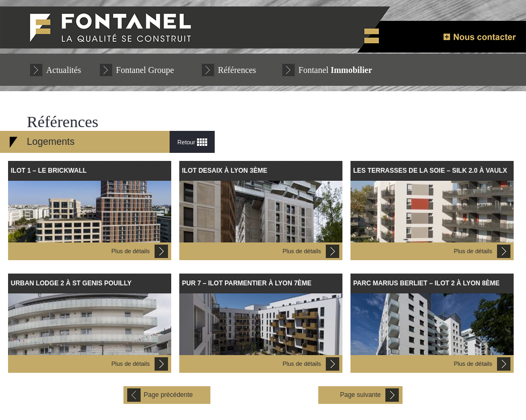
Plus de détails (130, 251)
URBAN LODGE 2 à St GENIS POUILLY (71, 283)
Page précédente (168, 395)
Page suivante (360, 395)
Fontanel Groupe (145, 70)
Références (237, 70)
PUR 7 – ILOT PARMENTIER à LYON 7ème (247, 283)
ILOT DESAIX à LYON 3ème (225, 171)
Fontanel (335, 70)
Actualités (64, 70)
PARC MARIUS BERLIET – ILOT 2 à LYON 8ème (426, 283)
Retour (187, 142)
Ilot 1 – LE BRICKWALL (49, 171)
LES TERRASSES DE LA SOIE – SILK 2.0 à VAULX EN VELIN (430, 174)
